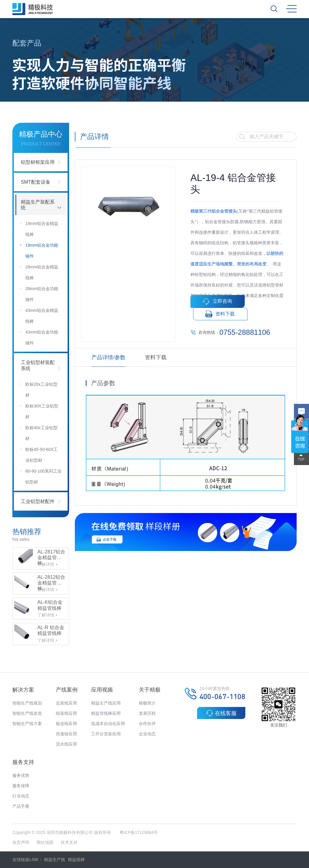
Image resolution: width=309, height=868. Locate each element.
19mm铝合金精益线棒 (39, 228)
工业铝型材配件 (38, 501)
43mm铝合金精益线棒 (39, 315)
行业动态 (21, 796)
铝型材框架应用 (38, 162)
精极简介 (147, 703)
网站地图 (45, 842)
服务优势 (21, 775)
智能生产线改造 (27, 713)
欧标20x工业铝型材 (39, 388)
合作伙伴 (147, 724)
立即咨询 (217, 301)
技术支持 (69, 842)
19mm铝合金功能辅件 (39, 250)
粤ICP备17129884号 (139, 832)
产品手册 (21, 806)
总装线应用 (66, 703)
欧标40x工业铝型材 (39, 432)
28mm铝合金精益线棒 (39, 271)
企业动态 (147, 734)
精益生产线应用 (106, 703)
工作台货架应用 (106, 734)
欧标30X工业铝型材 (39, 410)
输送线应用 (66, 724)
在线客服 (221, 713)
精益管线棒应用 (106, 713)
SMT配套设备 (36, 182)
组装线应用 (66, 713)
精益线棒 (76, 860)
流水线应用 (66, 744)
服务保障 (21, 786)
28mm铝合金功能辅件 (39, 293)
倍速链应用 (66, 734)
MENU (291, 9)
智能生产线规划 (27, 703)
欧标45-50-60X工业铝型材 (39, 454)
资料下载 (220, 314)
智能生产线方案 (27, 724)
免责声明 (21, 842)
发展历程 (147, 713)
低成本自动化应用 (108, 724)
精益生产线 (55, 860)
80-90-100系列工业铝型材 (41, 475)
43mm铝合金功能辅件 (39, 337)
